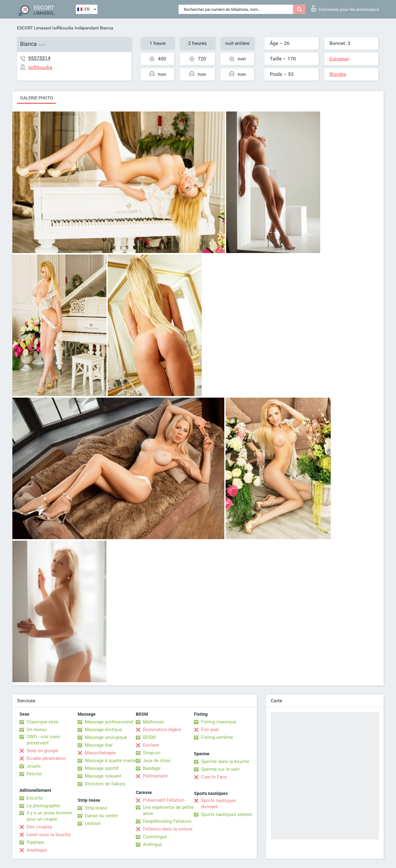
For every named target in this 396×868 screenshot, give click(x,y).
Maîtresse (153, 722)
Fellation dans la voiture (168, 829)
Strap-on (152, 753)
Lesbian (93, 823)
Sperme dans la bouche (225, 761)
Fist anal (210, 730)
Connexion (345, 8)
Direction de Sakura (105, 784)
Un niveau (37, 730)
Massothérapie (100, 753)
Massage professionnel (109, 722)
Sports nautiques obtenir (227, 814)
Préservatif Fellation (164, 800)
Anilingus (153, 844)
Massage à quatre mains (110, 761)
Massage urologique (106, 737)
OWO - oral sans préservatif (43, 740)
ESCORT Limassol (34, 28)
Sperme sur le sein (220, 769)
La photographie (43, 806)
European (339, 59)
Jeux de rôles (157, 761)
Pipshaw (35, 842)
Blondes (338, 74)
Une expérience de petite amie (168, 810)
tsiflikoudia (63, 28)
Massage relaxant (103, 776)
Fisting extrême (217, 737)
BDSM (149, 737)
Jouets (34, 766)
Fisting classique (219, 722)
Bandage (152, 768)
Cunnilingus (155, 837)
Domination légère (162, 730)
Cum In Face (214, 777)
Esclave (151, 745)
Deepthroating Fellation (167, 821)
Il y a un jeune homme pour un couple (49, 816)
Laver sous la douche (49, 835)
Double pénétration (46, 758)
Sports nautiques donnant (219, 804)
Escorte (35, 798)
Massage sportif (102, 768)
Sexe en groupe (42, 751)
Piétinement (155, 776)
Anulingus (37, 850)
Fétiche (34, 774)
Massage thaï (99, 745)
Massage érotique (103, 730)
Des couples (39, 827)
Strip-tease (96, 808)
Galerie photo (37, 98)
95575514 (39, 58)
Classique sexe (42, 722)
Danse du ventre (101, 816)
